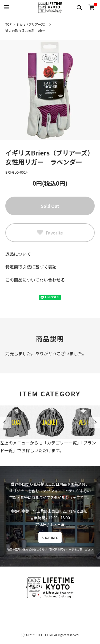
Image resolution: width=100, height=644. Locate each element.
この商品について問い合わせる (35, 280)
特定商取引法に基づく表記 (31, 267)
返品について (18, 254)
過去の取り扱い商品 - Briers (25, 31)
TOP (8, 24)
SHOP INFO (50, 538)
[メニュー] (6, 7)
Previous (5, 422)
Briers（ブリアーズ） (32, 24)
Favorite (50, 233)
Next (95, 422)
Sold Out (50, 206)
